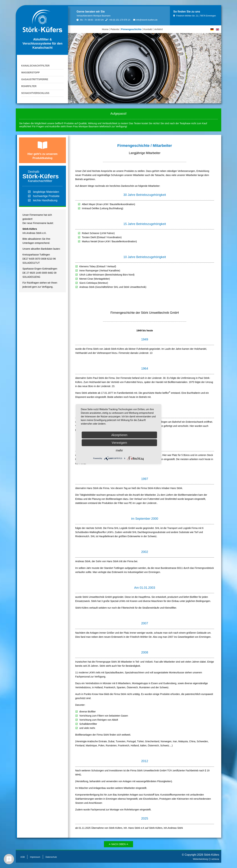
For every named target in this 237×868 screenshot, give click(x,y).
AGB (23, 857)
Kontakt (148, 29)
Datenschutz (51, 857)
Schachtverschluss (35, 93)
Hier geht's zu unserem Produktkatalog (42, 156)
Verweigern (119, 443)
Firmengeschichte (131, 29)
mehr (119, 450)
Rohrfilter (29, 86)
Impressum (35, 857)
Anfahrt (159, 29)
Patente (115, 29)
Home (105, 29)
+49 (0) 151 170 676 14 (118, 20)
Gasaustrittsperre (35, 79)
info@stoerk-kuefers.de (145, 20)
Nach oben (118, 844)
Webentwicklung (206, 859)
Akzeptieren (119, 435)
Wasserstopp (30, 72)
